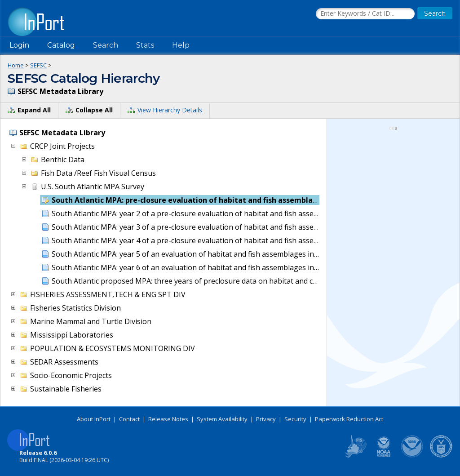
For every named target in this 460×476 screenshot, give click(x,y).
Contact (129, 419)
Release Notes (168, 419)
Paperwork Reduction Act (349, 419)
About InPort (94, 419)
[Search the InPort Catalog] (365, 14)
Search (106, 45)
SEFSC (38, 65)
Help (181, 45)
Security (295, 419)
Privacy (266, 419)
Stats (145, 45)
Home (16, 65)
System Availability (222, 419)
